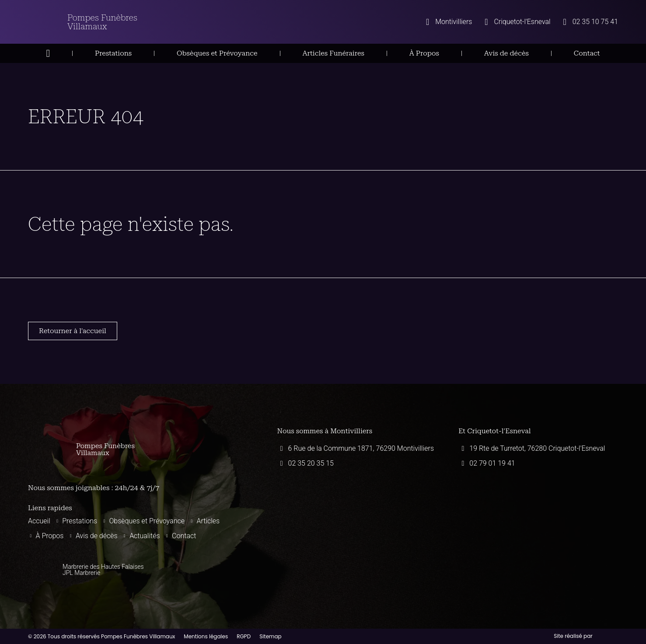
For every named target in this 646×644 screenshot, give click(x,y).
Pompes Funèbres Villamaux (102, 22)
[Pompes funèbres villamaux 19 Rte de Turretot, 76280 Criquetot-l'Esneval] (538, 521)
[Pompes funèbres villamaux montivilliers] (357, 521)
